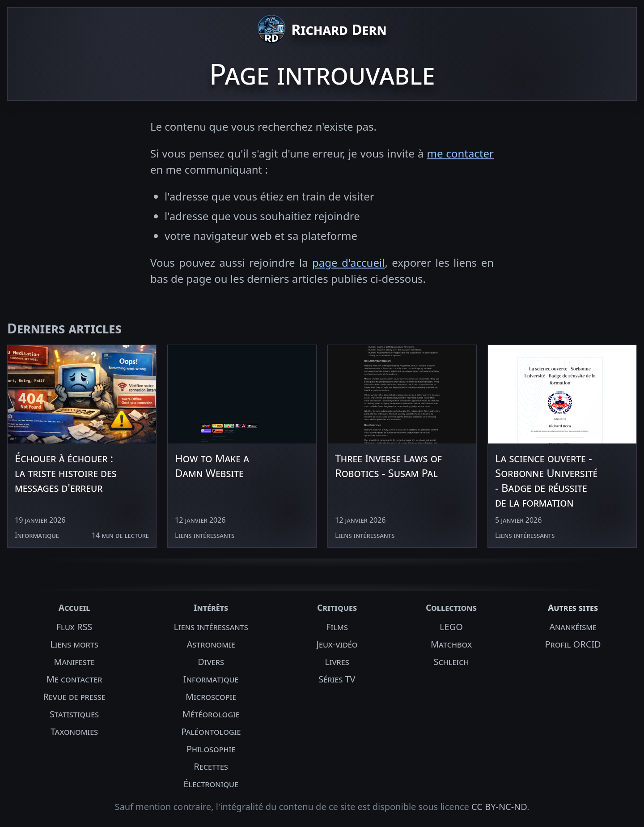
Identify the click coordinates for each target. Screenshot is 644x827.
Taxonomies (74, 731)
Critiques (337, 607)
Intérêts (211, 607)
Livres (337, 662)
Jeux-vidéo (337, 644)
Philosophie (211, 749)
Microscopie (211, 697)
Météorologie (211, 714)
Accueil (74, 607)
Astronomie (211, 644)
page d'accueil (348, 262)
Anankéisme (573, 627)
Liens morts (74, 644)
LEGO (451, 627)
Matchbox (451, 644)
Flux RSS (74, 627)
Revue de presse (74, 697)
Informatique (211, 679)
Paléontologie (211, 731)
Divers (211, 662)
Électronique (211, 784)
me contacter (460, 153)
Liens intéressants (211, 627)
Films (337, 627)
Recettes (211, 766)
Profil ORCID (573, 644)
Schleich (451, 662)
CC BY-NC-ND (499, 807)
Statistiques (74, 714)
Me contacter (74, 679)
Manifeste (74, 662)
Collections (451, 607)
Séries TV (337, 679)
